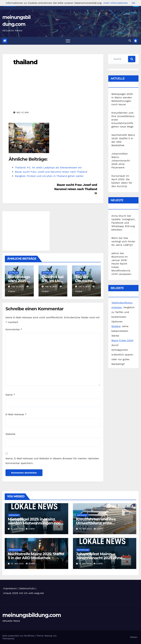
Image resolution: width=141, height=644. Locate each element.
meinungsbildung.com (32, 615)
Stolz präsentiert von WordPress (19, 636)
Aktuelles (14, 273)
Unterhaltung (15, 550)
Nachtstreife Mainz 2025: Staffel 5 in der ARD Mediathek (36, 556)
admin (30, 529)
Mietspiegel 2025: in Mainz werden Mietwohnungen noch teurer (35, 523)
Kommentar (14, 329)
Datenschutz (27, 588)
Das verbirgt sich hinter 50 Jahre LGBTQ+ (123, 241)
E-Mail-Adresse (16, 414)
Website (10, 434)
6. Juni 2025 (18, 529)
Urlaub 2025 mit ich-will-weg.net (23, 593)
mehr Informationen (116, 3)
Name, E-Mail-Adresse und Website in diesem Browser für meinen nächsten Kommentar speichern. (52, 461)
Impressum (10, 588)
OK (133, 3)
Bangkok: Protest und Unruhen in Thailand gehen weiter (49, 176)
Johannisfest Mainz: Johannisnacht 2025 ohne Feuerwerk (121, 161)
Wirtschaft (14, 515)
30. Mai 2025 (86, 529)
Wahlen (134, 637)
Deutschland (83, 550)
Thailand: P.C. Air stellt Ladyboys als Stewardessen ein (48, 167)
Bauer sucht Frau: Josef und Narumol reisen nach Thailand (51, 172)
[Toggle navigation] (68, 41)
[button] (130, 41)
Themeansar (8, 639)
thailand (25, 62)
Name (10, 395)
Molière (116, 326)
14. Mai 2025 (86, 564)
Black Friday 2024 (122, 340)
